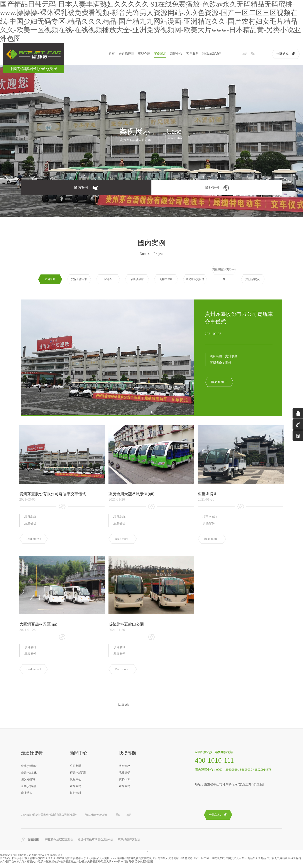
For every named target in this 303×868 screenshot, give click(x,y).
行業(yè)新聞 (78, 778)
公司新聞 (76, 771)
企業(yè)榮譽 (29, 791)
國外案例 (217, 188)
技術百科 (76, 798)
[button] (152, 412)
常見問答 (76, 791)
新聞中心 (176, 54)
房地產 (108, 279)
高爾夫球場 (166, 279)
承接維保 (125, 778)
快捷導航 (128, 758)
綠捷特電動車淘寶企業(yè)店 (96, 844)
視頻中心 (76, 784)
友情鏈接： (35, 844)
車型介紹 (144, 54)
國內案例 (86, 188)
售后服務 (125, 771)
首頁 (112, 54)
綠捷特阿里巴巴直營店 (59, 844)
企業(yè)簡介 (29, 771)
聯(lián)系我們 (212, 54)
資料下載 (125, 784)
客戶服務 (192, 54)
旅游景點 (50, 279)
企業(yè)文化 (29, 778)
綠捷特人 (27, 798)
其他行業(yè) (253, 279)
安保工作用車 (79, 279)
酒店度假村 (137, 279)
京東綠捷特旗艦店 (129, 844)
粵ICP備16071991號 (96, 820)
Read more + (219, 382)
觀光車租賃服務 (195, 279)
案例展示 (160, 54)
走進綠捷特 (126, 54)
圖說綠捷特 (28, 784)
